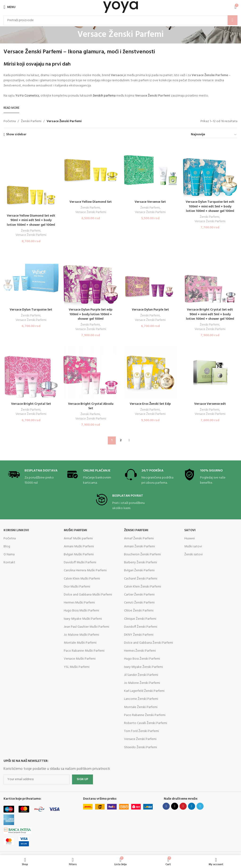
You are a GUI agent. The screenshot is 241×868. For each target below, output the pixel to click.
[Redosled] (214, 135)
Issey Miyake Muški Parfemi (83, 619)
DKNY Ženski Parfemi (139, 635)
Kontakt (9, 562)
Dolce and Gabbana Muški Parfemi (88, 595)
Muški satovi (193, 547)
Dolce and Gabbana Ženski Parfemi (149, 643)
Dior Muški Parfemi (77, 587)
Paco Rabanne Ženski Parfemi (145, 715)
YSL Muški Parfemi (77, 667)
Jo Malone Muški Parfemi (81, 635)
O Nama (9, 555)
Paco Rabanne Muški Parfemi (84, 651)
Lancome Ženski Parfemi (141, 699)
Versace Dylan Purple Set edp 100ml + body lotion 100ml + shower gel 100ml (91, 314)
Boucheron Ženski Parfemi (142, 555)
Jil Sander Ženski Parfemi (141, 675)
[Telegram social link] (200, 806)
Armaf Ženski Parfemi (139, 539)
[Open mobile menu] (10, 7)
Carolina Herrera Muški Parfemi (85, 570)
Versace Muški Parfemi (80, 659)
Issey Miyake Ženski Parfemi (143, 667)
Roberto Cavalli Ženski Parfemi (146, 723)
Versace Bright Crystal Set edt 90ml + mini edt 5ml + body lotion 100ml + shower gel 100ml (210, 314)
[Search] (120, 20)
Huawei (190, 539)
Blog (7, 547)
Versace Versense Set (150, 202)
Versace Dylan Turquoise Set (31, 310)
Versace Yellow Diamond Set (91, 202)
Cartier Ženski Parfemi (139, 595)
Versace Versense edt (210, 404)
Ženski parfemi (136, 530)
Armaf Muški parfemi (78, 539)
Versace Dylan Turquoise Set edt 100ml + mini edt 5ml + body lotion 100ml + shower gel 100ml (210, 206)
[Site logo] (120, 7)
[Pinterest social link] (183, 806)
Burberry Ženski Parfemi (141, 562)
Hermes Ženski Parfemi (140, 651)
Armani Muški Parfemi (79, 547)
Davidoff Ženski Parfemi (141, 627)
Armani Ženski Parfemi (139, 547)
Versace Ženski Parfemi (31, 235)
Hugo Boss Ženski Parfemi (142, 659)
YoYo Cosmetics (27, 96)
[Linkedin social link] (192, 806)
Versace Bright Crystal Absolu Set (91, 406)
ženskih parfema (104, 96)
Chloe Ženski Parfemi (139, 611)
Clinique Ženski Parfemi (140, 619)
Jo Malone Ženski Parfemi (142, 683)
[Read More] (11, 108)
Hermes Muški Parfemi (79, 603)
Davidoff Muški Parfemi (80, 562)
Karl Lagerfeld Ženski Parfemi (144, 691)
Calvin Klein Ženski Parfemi (143, 587)
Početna (10, 121)
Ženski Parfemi (31, 121)
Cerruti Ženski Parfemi (139, 603)
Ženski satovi (193, 555)
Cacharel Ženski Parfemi (141, 579)
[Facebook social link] (166, 806)
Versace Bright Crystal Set (31, 404)
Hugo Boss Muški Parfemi (81, 611)
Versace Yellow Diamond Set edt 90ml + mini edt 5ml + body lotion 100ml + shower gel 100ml (31, 220)
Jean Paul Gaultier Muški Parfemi (86, 627)
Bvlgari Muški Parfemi (79, 555)
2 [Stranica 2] (121, 440)
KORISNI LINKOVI (16, 530)
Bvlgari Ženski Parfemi (139, 570)
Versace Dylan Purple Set (150, 310)
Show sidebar (16, 135)
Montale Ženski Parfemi (141, 707)
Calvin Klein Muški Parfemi (82, 579)
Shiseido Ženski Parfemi (141, 747)
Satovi (190, 530)
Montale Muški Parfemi (80, 643)
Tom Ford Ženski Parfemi (141, 731)
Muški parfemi (75, 530)
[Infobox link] (33, 477)
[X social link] (175, 806)
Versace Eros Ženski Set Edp (150, 404)
